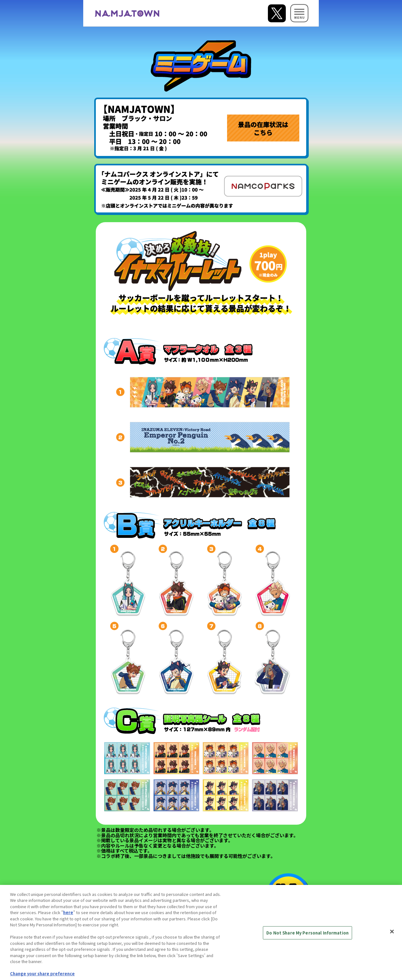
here (68, 916)
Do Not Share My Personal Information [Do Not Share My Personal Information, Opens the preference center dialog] (307, 936)
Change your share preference (42, 977)
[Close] (392, 935)
